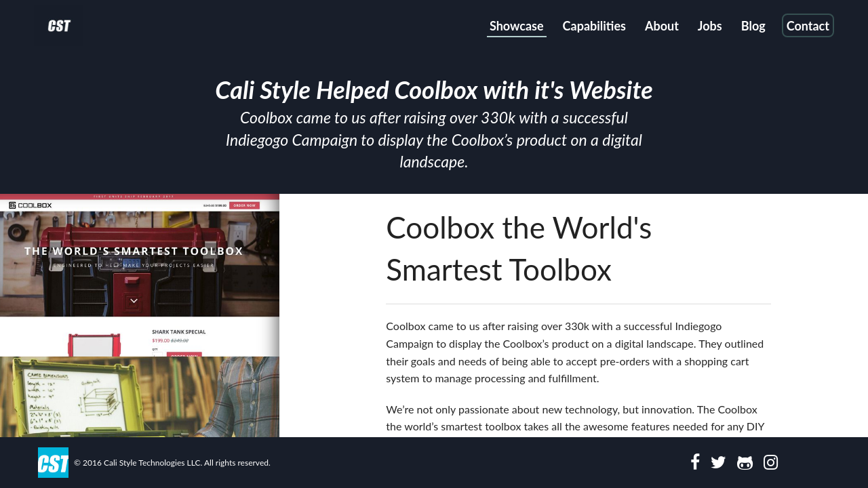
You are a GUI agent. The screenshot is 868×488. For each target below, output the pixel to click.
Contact (808, 26)
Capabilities (594, 26)
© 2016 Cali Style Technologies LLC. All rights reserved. (172, 463)
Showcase (517, 26)
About (662, 26)
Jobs (710, 26)
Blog (753, 26)
